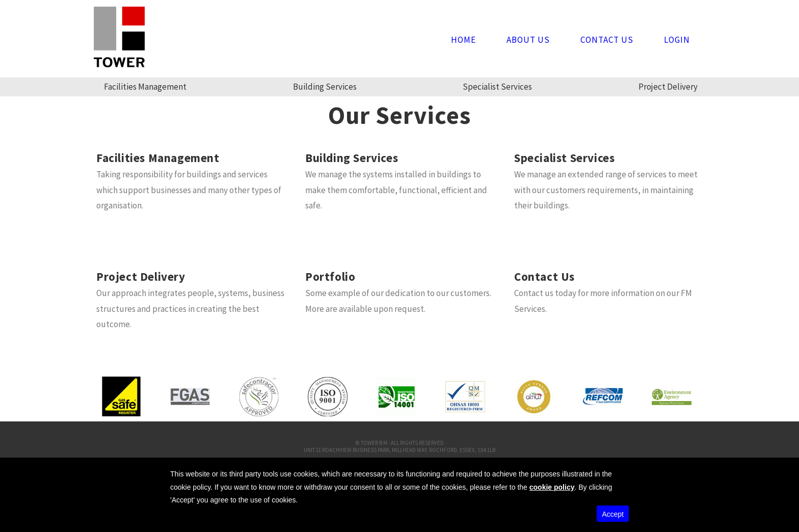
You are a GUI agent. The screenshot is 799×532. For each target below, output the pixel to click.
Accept (613, 514)
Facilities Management (145, 87)
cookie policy (552, 487)
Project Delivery (668, 87)
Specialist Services (497, 87)
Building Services (325, 87)
